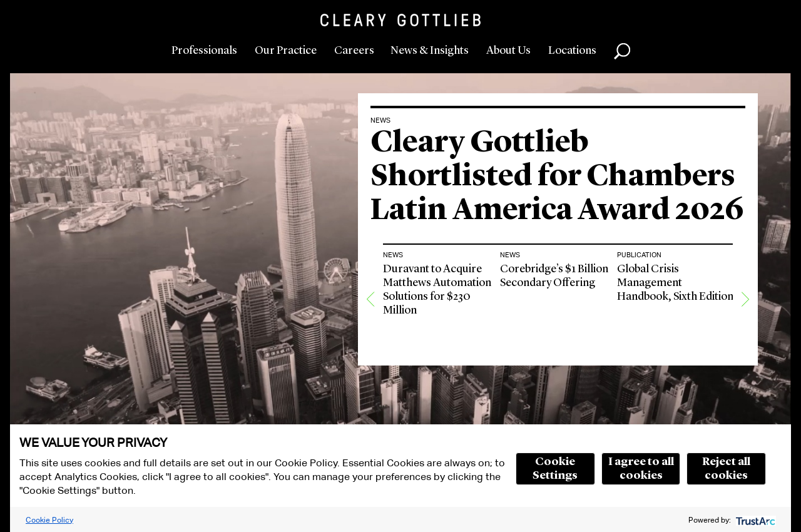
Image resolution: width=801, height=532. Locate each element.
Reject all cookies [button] (726, 469)
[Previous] (370, 299)
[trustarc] (754, 520)
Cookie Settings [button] (555, 469)
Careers (354, 51)
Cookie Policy (49, 520)
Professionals (204, 51)
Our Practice (286, 51)
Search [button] (622, 51)
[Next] (745, 299)
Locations (572, 51)
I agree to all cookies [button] (641, 469)
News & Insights (430, 51)
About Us (508, 51)
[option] (441, 299)
